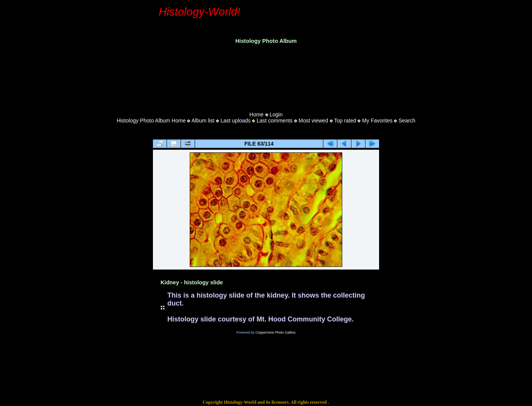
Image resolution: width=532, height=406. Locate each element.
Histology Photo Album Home (151, 121)
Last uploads (235, 121)
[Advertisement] (266, 75)
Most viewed (313, 121)
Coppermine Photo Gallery (275, 332)
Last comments (275, 121)
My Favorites (377, 121)
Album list (203, 121)
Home (256, 114)
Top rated (345, 121)
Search (407, 121)
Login (276, 114)
